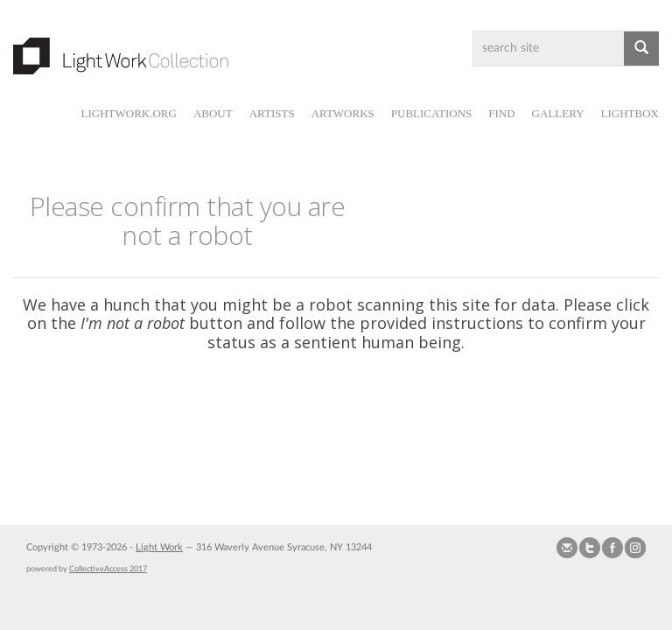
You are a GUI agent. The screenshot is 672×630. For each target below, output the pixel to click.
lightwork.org (128, 113)
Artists (272, 113)
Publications (431, 113)
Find (501, 113)
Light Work (159, 547)
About (213, 113)
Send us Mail (567, 548)
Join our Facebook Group (612, 548)
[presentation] (374, 420)
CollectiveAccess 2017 (108, 569)
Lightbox (630, 113)
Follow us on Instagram (635, 548)
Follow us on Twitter (590, 548)
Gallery (558, 113)
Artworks (343, 113)
